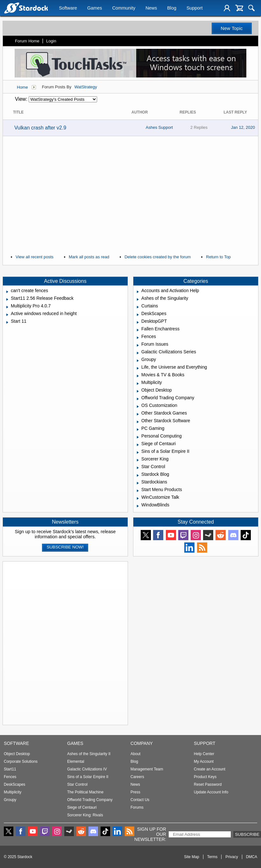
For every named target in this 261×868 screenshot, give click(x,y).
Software (68, 9)
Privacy (232, 857)
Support (194, 9)
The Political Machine (85, 792)
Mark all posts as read (89, 257)
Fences (10, 777)
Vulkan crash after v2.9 (40, 128)
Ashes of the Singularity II (89, 754)
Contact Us (140, 800)
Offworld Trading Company (90, 800)
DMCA (252, 857)
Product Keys (205, 777)
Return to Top (218, 257)
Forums (137, 807)
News (151, 9)
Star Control (77, 784)
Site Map (191, 857)
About (135, 754)
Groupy (10, 800)
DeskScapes (14, 784)
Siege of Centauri (82, 807)
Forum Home (27, 41)
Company (142, 743)
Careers (137, 777)
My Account (204, 761)
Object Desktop (17, 754)
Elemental (76, 761)
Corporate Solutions (21, 761)
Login (51, 41)
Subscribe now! (65, 547)
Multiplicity (13, 792)
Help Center (204, 754)
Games (95, 9)
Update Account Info (211, 792)
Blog (172, 9)
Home (22, 87)
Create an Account (210, 769)
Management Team (147, 769)
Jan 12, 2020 (243, 127)
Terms (212, 857)
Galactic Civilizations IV (87, 769)
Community (124, 9)
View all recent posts (35, 257)
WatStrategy (86, 87)
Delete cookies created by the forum (158, 257)
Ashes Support (159, 127)
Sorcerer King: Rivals (85, 815)
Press (135, 792)
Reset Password (208, 784)
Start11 (10, 769)
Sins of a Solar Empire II (88, 777)
